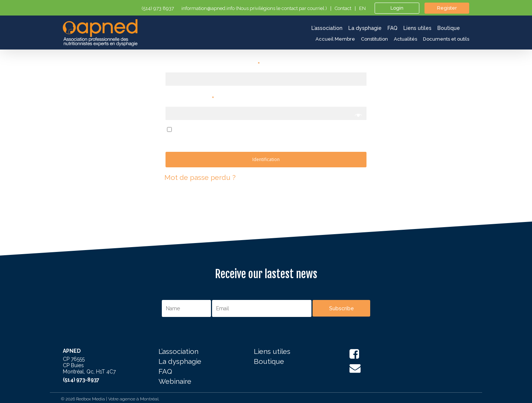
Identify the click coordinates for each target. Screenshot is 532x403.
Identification (266, 159)
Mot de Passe (190, 99)
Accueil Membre (335, 39)
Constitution (374, 39)
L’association (178, 352)
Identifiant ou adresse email (213, 64)
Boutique (269, 362)
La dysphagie (180, 362)
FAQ (165, 372)
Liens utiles (272, 352)
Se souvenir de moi (206, 129)
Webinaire (175, 382)
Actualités (405, 39)
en (362, 8)
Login (397, 8)
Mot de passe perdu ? (200, 177)
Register (447, 8)
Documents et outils (446, 39)
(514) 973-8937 (81, 380)
